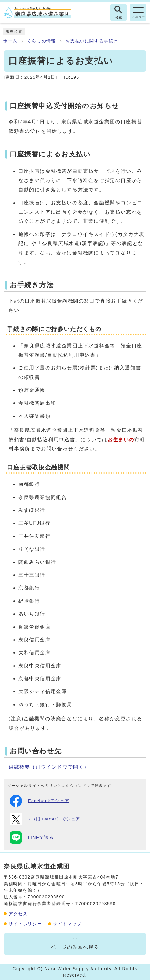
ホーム (10, 41)
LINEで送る (32, 838)
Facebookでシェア (40, 801)
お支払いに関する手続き (92, 41)
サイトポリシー (25, 924)
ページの (75, 947)
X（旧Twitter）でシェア (45, 819)
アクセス (18, 914)
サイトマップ (67, 924)
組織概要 (49, 767)
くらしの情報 (42, 41)
